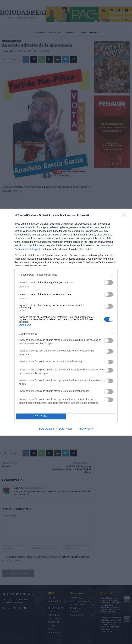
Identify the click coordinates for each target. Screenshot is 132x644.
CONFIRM (41, 416)
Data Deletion (46, 429)
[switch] (109, 282)
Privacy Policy (85, 429)
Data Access (66, 429)
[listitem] (66, 275)
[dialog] (66, 322)
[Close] (125, 216)
